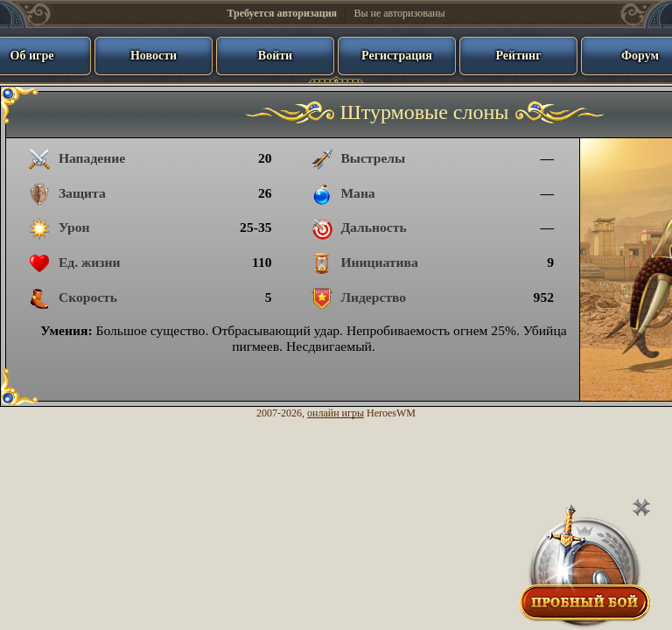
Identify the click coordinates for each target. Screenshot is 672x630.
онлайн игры (336, 413)
